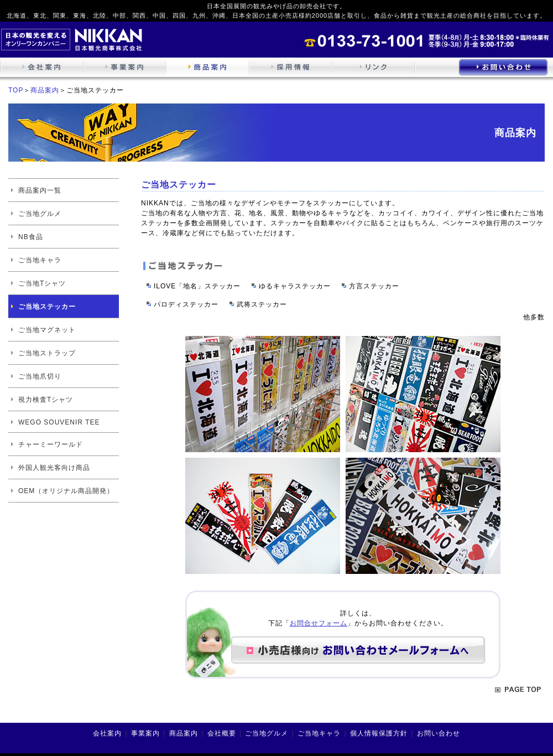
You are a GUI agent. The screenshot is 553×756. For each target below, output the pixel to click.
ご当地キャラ (40, 260)
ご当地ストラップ (47, 353)
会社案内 (107, 733)
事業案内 (145, 733)
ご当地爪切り (40, 376)
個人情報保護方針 (379, 733)
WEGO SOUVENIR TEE (59, 422)
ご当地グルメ (40, 214)
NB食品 (31, 237)
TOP (16, 90)
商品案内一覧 (40, 190)
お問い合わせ (439, 733)
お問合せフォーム (319, 623)
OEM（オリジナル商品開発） (66, 491)
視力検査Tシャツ (46, 400)
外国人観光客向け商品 (54, 468)
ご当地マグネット (47, 330)
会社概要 (222, 733)
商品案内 (45, 90)
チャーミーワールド (51, 444)
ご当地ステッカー (47, 307)
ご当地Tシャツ (42, 283)
